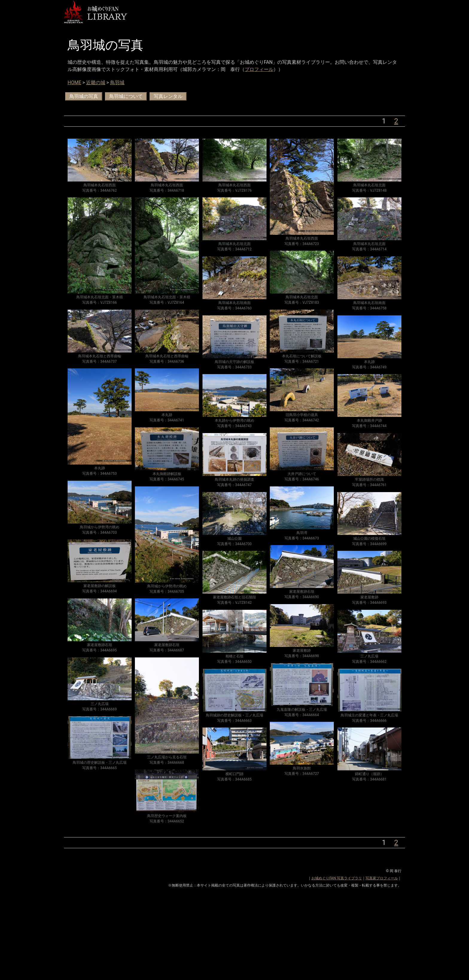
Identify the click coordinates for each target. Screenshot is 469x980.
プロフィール (259, 69)
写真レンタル (168, 96)
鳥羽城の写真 (84, 96)
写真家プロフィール (382, 878)
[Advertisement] (234, 938)
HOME (74, 83)
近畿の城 (96, 83)
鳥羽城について (126, 96)
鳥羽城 (117, 83)
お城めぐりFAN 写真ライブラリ (337, 878)
